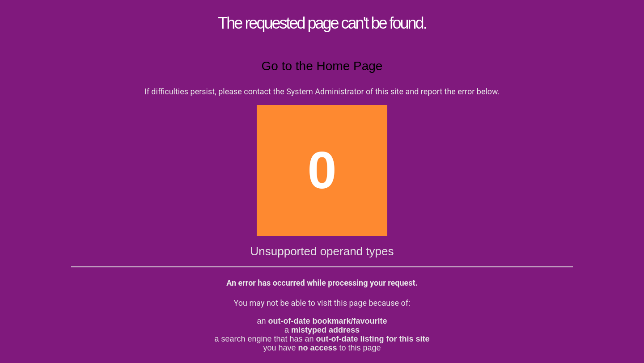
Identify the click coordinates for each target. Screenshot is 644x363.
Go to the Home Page (322, 66)
